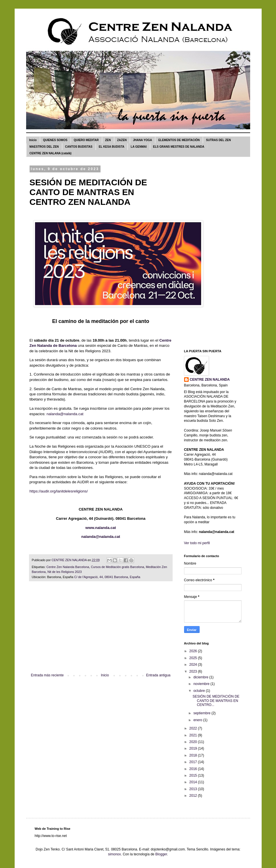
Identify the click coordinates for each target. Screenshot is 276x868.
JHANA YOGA (142, 140)
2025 (194, 658)
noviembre (202, 684)
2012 (194, 796)
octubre (199, 691)
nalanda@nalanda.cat (65, 414)
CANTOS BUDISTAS (79, 147)
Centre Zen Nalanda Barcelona (68, 567)
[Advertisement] (101, 630)
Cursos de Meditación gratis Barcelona (117, 567)
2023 (194, 671)
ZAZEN (122, 140)
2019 (194, 748)
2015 (194, 775)
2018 (194, 755)
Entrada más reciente (47, 675)
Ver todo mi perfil (197, 543)
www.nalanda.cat (101, 528)
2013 (194, 789)
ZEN (108, 140)
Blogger (161, 854)
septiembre (202, 713)
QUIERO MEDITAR (86, 140)
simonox (114, 854)
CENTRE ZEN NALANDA (210, 380)
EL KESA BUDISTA (112, 147)
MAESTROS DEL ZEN (44, 147)
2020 (194, 742)
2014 (194, 782)
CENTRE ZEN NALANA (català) (51, 153)
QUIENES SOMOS (55, 140)
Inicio (33, 140)
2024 (194, 665)
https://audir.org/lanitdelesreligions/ (59, 491)
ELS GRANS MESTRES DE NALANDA (179, 147)
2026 (194, 651)
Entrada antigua (158, 675)
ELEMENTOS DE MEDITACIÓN (179, 140)
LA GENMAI (139, 147)
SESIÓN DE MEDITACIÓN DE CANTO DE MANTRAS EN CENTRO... (216, 701)
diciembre (201, 677)
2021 (194, 735)
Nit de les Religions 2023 (64, 572)
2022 (194, 728)
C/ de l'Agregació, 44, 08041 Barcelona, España (107, 577)
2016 (194, 769)
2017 (194, 762)
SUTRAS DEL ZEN (218, 140)
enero (198, 720)
